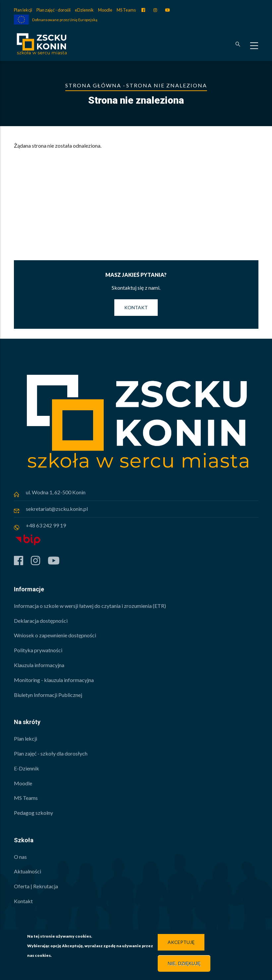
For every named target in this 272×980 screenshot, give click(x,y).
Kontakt (136, 307)
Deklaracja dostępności (41, 621)
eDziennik (84, 10)
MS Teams (126, 10)
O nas (20, 857)
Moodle (105, 10)
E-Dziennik (27, 768)
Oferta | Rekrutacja (36, 886)
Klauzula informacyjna (39, 665)
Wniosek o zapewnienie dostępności (55, 635)
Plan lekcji (23, 10)
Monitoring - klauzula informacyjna (54, 680)
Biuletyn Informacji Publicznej (48, 695)
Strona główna (93, 85)
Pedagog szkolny (33, 813)
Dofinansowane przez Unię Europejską (65, 20)
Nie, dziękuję (184, 965)
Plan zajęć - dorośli (54, 10)
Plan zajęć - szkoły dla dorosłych (51, 753)
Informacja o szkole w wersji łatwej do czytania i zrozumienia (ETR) (90, 606)
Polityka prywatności (38, 650)
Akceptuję (181, 944)
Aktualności (27, 871)
